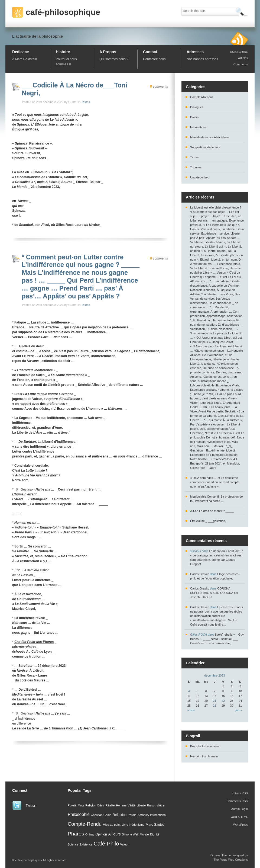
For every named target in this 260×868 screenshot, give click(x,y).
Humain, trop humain (204, 756)
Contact (150, 52)
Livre (125, 825)
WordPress (240, 825)
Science (73, 844)
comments (159, 87)
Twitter (30, 806)
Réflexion (120, 815)
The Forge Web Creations (231, 860)
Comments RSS (237, 801)
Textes (86, 102)
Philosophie (79, 814)
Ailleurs (114, 834)
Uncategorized (200, 177)
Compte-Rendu (85, 824)
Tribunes (196, 167)
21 (214, 701)
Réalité (110, 805)
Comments (241, 64)
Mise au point (111, 825)
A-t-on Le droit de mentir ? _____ (212, 511)
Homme (121, 805)
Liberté (141, 805)
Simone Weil (130, 834)
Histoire (63, 52)
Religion (91, 805)
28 (214, 706)
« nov (191, 710)
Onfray (90, 834)
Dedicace (20, 52)
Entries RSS (240, 793)
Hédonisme (137, 825)
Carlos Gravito (200, 574)
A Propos (108, 52)
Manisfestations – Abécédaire (210, 137)
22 (223, 701)
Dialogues (197, 107)
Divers (194, 117)
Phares (76, 834)
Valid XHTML (239, 817)
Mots (81, 805)
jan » (239, 710)
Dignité (155, 834)
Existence (86, 844)
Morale (144, 834)
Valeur (124, 844)
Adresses (195, 52)
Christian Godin (101, 815)
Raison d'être (155, 805)
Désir (101, 805)
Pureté (72, 805)
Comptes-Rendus (202, 97)
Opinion (101, 834)
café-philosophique (63, 12)
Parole (132, 815)
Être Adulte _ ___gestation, (208, 521)
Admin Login (240, 809)
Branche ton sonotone (205, 746)
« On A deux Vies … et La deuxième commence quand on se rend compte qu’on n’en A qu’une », (215, 482)
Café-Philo (106, 844)
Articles (243, 58)
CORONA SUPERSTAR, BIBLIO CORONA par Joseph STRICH (214, 593)
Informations (198, 127)
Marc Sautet (155, 825)
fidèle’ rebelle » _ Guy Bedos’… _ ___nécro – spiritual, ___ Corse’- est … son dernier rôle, (217, 639)
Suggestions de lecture (205, 147)
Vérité (131, 805)
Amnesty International (152, 815)
